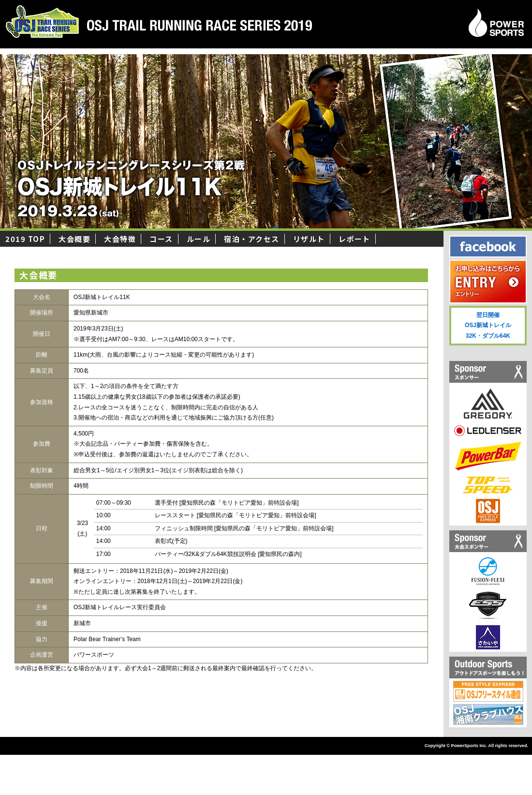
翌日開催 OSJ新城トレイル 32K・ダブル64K (488, 325)
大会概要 (74, 239)
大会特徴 (120, 239)
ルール (199, 239)
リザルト (309, 239)
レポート (355, 239)
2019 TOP (25, 239)
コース (161, 239)
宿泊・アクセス (252, 239)
